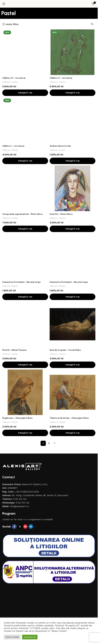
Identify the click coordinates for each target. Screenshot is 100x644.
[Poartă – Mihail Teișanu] (25, 219)
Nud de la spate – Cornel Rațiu (66, 266)
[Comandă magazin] (93, 24)
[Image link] (22, 382)
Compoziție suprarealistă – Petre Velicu (23, 133)
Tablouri (7, 40)
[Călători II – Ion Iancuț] (73, 52)
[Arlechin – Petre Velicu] (73, 146)
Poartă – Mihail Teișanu (15, 223)
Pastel (15, 40)
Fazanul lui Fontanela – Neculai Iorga (22, 198)
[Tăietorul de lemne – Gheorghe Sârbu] (73, 308)
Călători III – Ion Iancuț (15, 36)
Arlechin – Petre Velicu (62, 172)
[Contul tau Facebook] (14, 442)
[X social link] (20, 442)
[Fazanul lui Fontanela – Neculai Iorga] (25, 193)
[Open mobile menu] (4, 4)
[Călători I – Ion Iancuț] (25, 99)
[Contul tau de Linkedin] (31, 442)
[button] (25, 93)
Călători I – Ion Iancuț (14, 104)
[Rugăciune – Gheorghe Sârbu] (25, 308)
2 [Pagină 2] (49, 359)
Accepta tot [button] (30, 637)
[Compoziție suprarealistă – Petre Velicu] (25, 126)
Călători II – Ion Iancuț (62, 78)
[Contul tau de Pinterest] (25, 442)
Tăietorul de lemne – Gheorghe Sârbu (70, 334)
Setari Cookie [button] (12, 637)
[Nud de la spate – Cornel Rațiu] (73, 240)
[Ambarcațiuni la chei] (73, 99)
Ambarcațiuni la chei (61, 104)
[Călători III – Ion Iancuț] (25, 31)
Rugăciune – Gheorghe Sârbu (18, 334)
